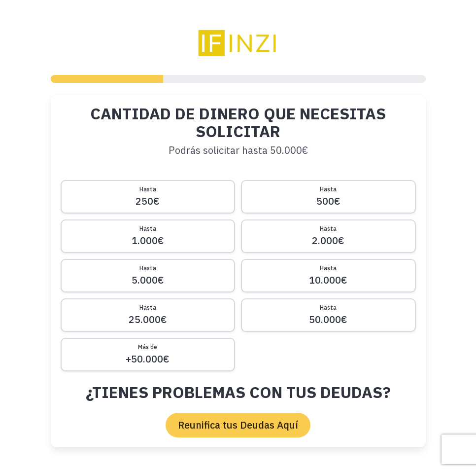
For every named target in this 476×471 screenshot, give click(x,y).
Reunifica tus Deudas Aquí (238, 425)
